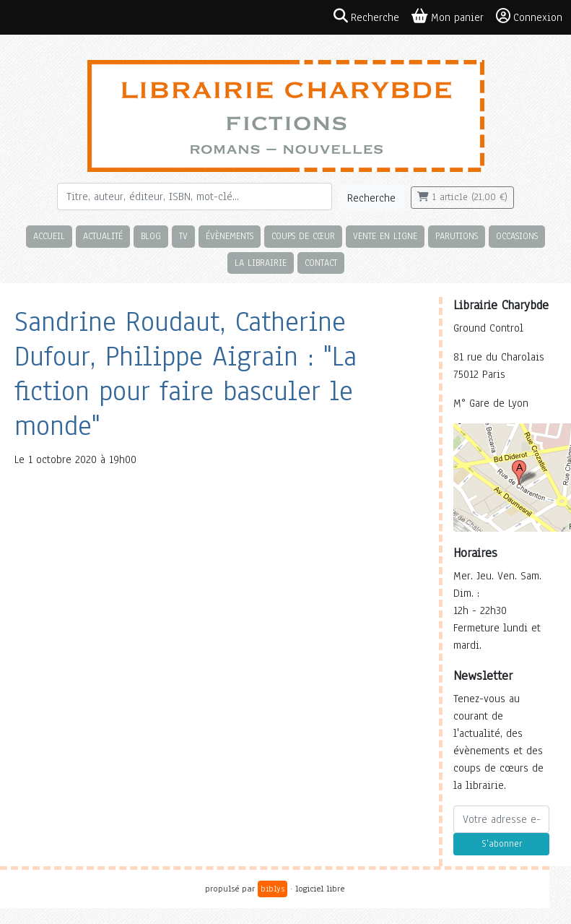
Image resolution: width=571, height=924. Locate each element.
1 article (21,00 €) (462, 197)
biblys (273, 889)
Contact (321, 263)
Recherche (371, 198)
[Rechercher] (195, 197)
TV (183, 236)
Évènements (230, 236)
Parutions (457, 236)
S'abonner (502, 844)
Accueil (49, 236)
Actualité (103, 236)
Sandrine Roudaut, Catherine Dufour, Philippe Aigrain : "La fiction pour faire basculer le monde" (186, 374)
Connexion (529, 17)
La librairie (261, 263)
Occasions (517, 236)
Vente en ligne (385, 236)
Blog (151, 236)
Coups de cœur (303, 236)
